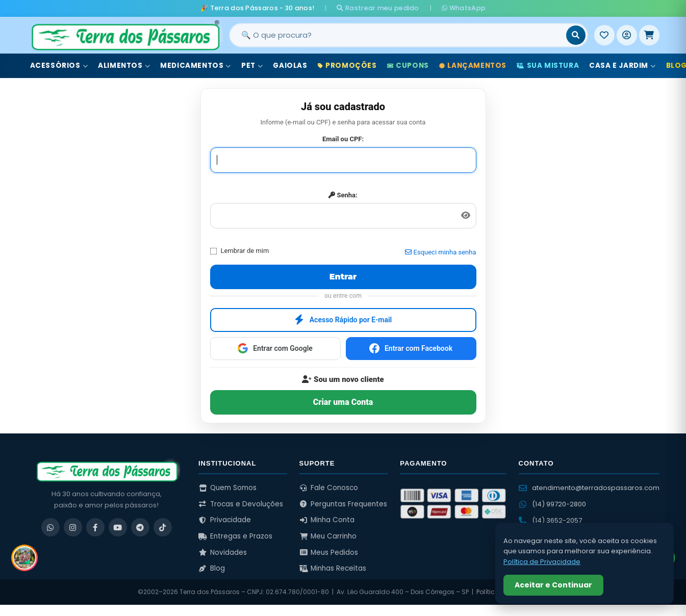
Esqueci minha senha (440, 252)
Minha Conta (327, 520)
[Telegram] (140, 527)
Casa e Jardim (622, 66)
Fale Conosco (329, 488)
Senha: (343, 195)
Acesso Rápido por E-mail (343, 320)
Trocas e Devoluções (241, 504)
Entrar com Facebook (411, 348)
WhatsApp (464, 8)
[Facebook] (95, 527)
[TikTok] (163, 527)
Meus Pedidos (329, 553)
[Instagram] (73, 527)
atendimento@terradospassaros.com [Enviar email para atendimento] (589, 488)
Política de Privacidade (542, 562)
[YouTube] (118, 527)
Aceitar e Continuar (553, 585)
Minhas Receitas (333, 568)
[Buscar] (576, 35)
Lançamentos (473, 66)
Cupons (408, 66)
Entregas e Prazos (235, 536)
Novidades (223, 553)
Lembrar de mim (240, 251)
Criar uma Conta (343, 402)
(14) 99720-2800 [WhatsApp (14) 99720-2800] (552, 504)
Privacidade (225, 520)
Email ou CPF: (343, 139)
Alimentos (124, 66)
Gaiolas (290, 66)
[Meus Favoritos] (604, 35)
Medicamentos (196, 66)
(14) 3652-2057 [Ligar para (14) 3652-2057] (550, 520)
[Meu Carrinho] (649, 35)
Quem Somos (227, 488)
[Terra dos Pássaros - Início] (125, 35)
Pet (252, 66)
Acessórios (59, 66)
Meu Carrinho (328, 536)
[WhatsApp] (50, 527)
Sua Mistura (548, 66)
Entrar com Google (275, 348)
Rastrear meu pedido (378, 8)
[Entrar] (627, 35)
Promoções (347, 66)
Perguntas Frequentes (344, 504)
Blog (212, 568)
